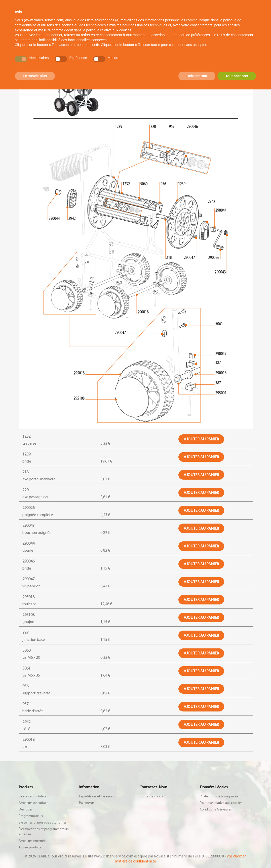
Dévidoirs (26, 809)
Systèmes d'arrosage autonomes (43, 823)
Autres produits (30, 847)
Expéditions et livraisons (97, 796)
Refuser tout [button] (197, 76)
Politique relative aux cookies (221, 803)
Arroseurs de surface (33, 803)
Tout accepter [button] (237, 76)
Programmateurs (31, 816)
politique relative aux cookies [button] (109, 30)
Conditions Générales (216, 809)
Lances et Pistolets (32, 796)
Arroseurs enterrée (32, 841)
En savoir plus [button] (35, 76)
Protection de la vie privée (219, 796)
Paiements (87, 803)
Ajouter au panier (201, 439)
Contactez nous (151, 796)
